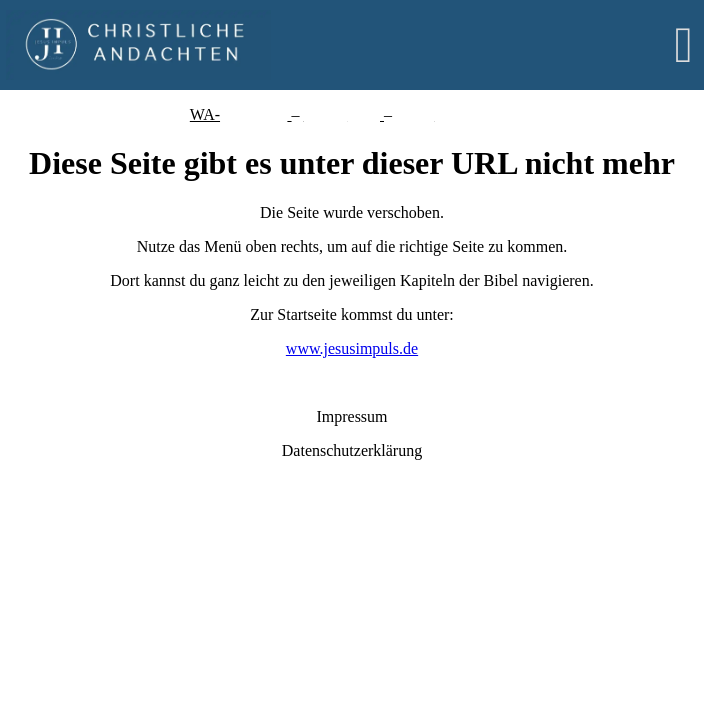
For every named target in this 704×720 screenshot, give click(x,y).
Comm (326, 114)
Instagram (482, 114)
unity (363, 114)
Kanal (415, 114)
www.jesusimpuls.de (352, 348)
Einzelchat (254, 114)
